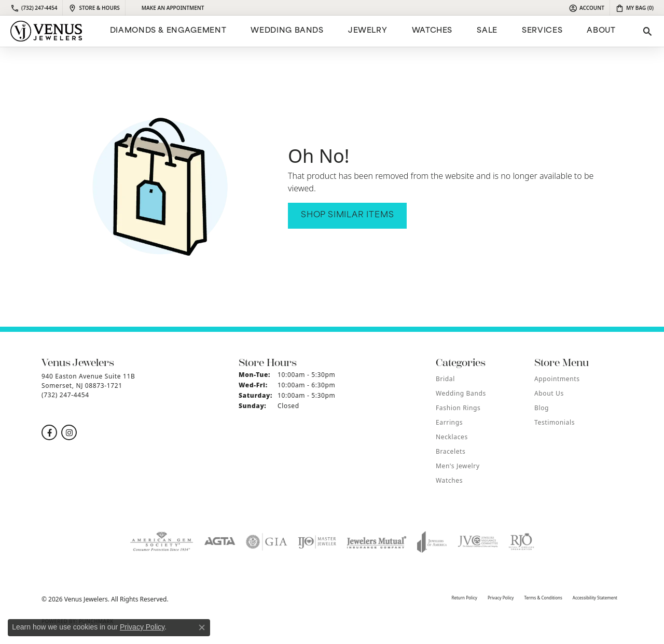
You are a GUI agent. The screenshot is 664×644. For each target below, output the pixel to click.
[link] (34, 8)
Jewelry (368, 31)
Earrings (449, 422)
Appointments (557, 379)
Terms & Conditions (543, 598)
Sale (487, 31)
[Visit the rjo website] (521, 542)
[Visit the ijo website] (317, 542)
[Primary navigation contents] (361, 31)
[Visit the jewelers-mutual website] (376, 542)
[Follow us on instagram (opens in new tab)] (69, 432)
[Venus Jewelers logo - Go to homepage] (46, 31)
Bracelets (451, 451)
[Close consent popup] (202, 627)
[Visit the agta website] (220, 542)
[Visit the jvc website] (478, 542)
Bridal (445, 379)
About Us (549, 393)
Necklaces (452, 437)
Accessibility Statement (595, 598)
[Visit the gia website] (267, 542)
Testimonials (555, 422)
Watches (432, 31)
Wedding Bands (287, 31)
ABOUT (601, 31)
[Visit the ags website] (162, 542)
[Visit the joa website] (432, 542)
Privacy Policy (501, 598)
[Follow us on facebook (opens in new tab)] (49, 432)
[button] (586, 8)
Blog (542, 408)
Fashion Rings (458, 408)
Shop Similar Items (347, 215)
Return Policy (464, 598)
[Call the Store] (65, 395)
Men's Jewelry (458, 466)
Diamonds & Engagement (168, 31)
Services (542, 31)
